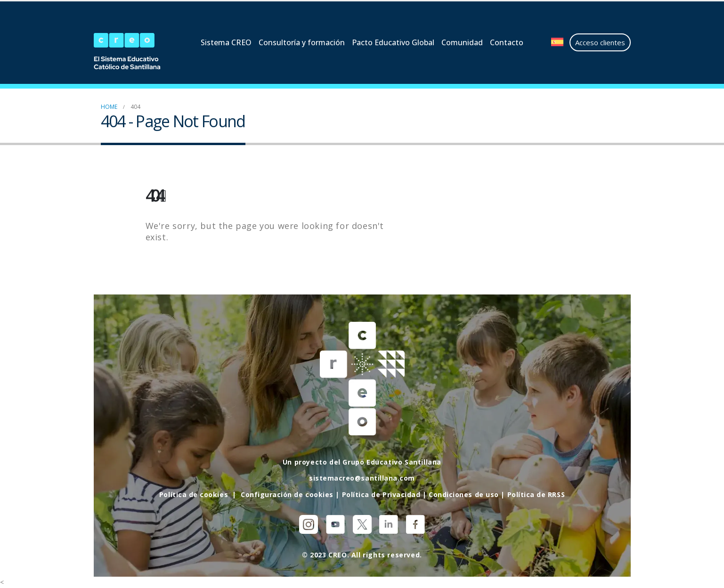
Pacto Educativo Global (393, 42)
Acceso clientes (600, 42)
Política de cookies (192, 494)
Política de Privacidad (381, 494)
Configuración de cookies (286, 494)
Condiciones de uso (464, 494)
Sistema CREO (226, 42)
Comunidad (462, 42)
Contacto (507, 42)
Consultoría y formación (302, 42)
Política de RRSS (537, 494)
